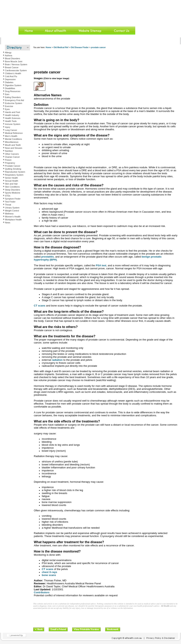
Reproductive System (15, 172)
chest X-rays (49, 572)
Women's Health (13, 217)
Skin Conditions (12, 187)
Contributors (42, 592)
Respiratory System (14, 175)
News (8, 223)
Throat (8, 205)
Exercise (9, 106)
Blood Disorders (13, 58)
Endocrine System (14, 103)
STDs (8, 196)
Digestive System (13, 85)
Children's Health (13, 73)
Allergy (8, 53)
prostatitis (48, 257)
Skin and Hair (11, 184)
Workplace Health (13, 220)
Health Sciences (13, 118)
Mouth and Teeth (13, 145)
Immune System (13, 124)
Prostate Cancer (13, 166)
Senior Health (11, 178)
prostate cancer (98, 47)
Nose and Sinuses (14, 148)
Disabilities (10, 88)
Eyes (7, 109)
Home (48, 47)
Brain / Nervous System (16, 64)
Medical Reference (14, 133)
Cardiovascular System (16, 70)
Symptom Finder (13, 199)
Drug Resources (13, 91)
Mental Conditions (13, 139)
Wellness (9, 214)
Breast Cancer (12, 67)
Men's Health (11, 136)
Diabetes (9, 82)
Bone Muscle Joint (14, 61)
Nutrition (9, 151)
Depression (10, 79)
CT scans (40, 306)
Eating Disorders (13, 97)
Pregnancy (10, 163)
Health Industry (12, 115)
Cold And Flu (11, 76)
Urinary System (12, 208)
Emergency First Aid (14, 100)
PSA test (101, 265)
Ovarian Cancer (12, 157)
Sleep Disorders (13, 190)
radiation (57, 360)
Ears (7, 94)
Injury (8, 127)
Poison (8, 160)
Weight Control (12, 211)
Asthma (9, 55)
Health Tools (11, 121)
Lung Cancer (11, 130)
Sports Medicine (13, 193)
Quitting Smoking (13, 169)
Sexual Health (12, 181)
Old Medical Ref (61, 47)
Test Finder (10, 202)
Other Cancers (12, 154)
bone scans (49, 575)
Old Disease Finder (80, 47)
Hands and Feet (13, 112)
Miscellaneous (12, 142)
